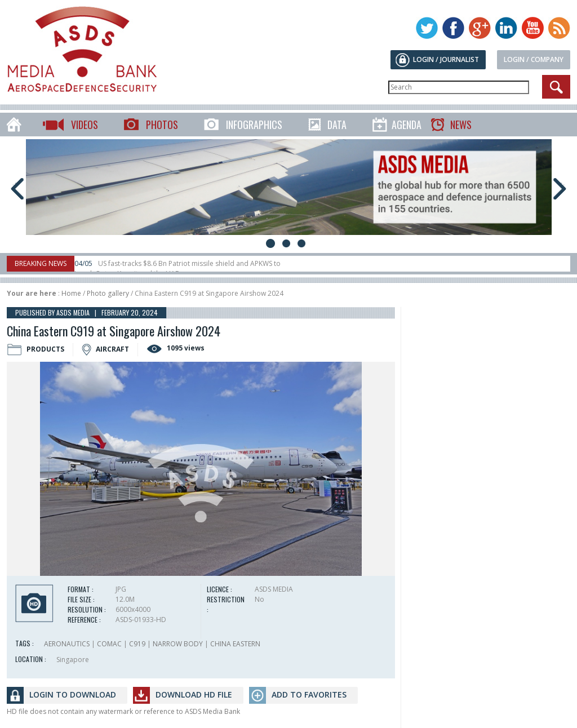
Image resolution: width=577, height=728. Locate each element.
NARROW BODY (178, 644)
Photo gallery (108, 293)
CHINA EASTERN (235, 644)
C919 (137, 644)
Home (71, 293)
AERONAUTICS (67, 644)
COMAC (109, 644)
